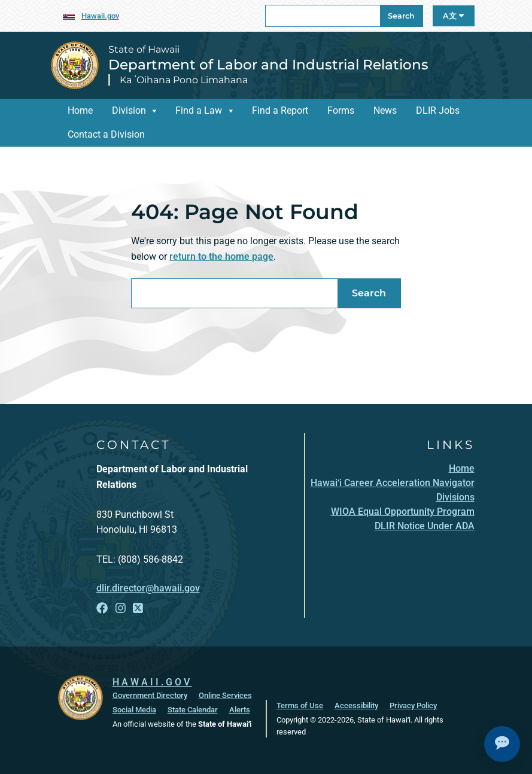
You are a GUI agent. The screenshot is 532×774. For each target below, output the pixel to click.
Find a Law (199, 110)
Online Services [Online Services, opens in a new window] (225, 695)
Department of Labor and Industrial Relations (268, 65)
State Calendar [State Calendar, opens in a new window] (193, 710)
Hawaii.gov (100, 16)
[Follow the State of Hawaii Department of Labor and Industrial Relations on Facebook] (102, 608)
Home (80, 110)
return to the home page (221, 257)
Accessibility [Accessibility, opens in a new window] (356, 705)
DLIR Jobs (438, 110)
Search (401, 16)
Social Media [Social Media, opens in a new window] (134, 710)
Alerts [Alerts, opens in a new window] (240, 710)
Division (129, 110)
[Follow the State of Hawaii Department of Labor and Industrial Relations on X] (138, 608)
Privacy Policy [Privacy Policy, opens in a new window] (413, 705)
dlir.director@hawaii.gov (148, 588)
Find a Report (280, 110)
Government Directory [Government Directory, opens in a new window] (150, 695)
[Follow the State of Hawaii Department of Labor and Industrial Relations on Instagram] (121, 608)
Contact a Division (106, 134)
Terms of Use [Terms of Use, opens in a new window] (300, 705)
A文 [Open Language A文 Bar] (453, 16)
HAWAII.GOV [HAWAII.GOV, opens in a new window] (152, 682)
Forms (341, 110)
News (385, 110)
